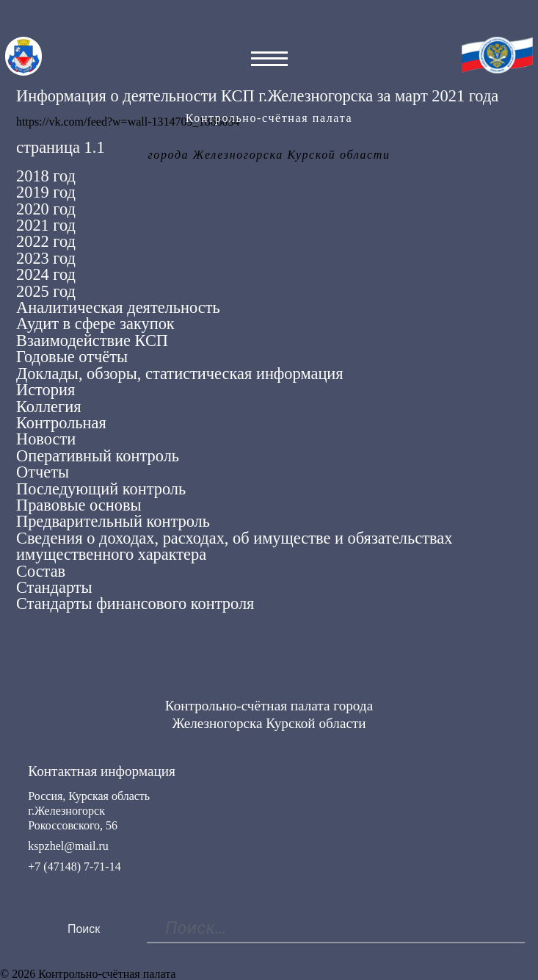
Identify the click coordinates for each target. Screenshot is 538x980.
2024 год (46, 274)
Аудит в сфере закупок (95, 324)
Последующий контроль (101, 489)
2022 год (46, 241)
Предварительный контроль (113, 521)
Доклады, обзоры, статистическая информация (180, 374)
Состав (41, 571)
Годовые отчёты (72, 357)
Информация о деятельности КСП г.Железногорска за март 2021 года (257, 96)
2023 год (46, 258)
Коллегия (48, 407)
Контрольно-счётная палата (269, 118)
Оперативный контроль (98, 456)
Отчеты (43, 472)
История (46, 390)
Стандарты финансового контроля (135, 604)
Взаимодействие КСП (92, 341)
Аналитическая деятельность (118, 307)
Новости (46, 439)
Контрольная (61, 423)
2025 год (46, 291)
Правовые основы (79, 505)
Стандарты (54, 587)
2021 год (46, 225)
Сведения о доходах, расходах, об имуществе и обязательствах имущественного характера (234, 546)
